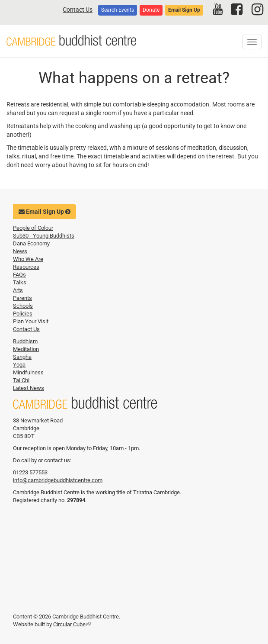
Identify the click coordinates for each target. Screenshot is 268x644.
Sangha (22, 357)
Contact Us (78, 10)
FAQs (19, 275)
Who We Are (28, 259)
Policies (23, 314)
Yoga (19, 365)
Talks (20, 282)
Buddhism (25, 341)
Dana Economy (31, 243)
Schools (23, 306)
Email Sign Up (184, 10)
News (20, 251)
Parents (22, 298)
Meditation (26, 349)
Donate (151, 10)
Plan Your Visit (31, 321)
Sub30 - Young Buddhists (44, 236)
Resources (26, 267)
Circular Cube (72, 624)
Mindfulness (28, 372)
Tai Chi (21, 380)
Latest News (29, 388)
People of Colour (33, 228)
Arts (18, 290)
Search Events (118, 10)
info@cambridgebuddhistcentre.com (58, 480)
